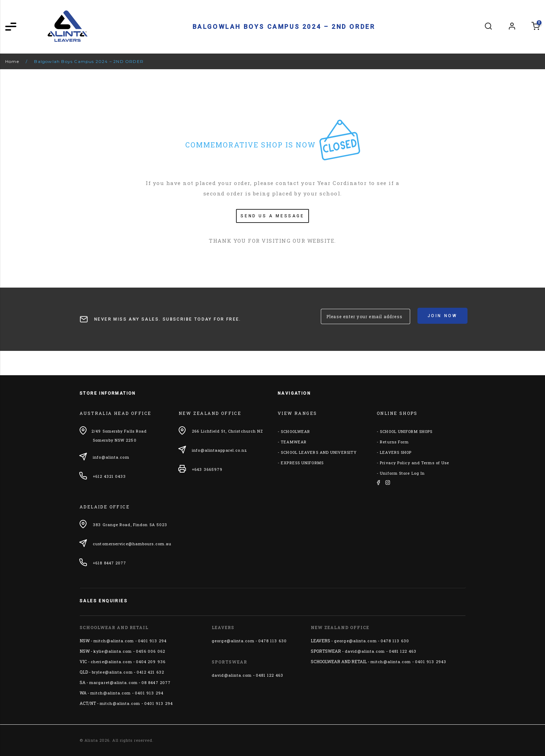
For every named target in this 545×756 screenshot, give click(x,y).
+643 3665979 (207, 469)
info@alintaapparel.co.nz (219, 450)
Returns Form (394, 442)
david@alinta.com (232, 675)
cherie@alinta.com (111, 662)
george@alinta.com (233, 641)
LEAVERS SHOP (396, 452)
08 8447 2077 (156, 682)
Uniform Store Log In (402, 473)
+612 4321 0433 (109, 476)
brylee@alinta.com (112, 672)
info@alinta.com (111, 457)
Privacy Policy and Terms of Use (414, 463)
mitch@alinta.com (114, 641)
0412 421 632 (150, 672)
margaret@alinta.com (113, 682)
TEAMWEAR (294, 442)
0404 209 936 (151, 662)
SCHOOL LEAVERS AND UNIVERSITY (319, 452)
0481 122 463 (270, 675)
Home (12, 61)
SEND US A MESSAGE (272, 216)
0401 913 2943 (431, 662)
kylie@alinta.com (113, 651)
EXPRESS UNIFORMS (302, 463)
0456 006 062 (151, 651)
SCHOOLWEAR (295, 431)
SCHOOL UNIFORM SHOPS (406, 431)
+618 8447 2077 (109, 563)
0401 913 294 (152, 641)
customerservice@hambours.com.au (132, 544)
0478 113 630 (272, 641)
